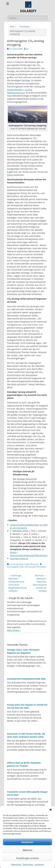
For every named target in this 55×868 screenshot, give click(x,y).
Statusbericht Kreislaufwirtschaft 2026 (26, 679)
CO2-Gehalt (41, 567)
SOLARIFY (28, 11)
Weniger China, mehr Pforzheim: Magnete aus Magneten (23, 651)
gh (27, 49)
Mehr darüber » (14, 630)
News (21, 564)
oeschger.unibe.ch (19, 558)
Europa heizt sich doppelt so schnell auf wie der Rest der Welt (27, 706)
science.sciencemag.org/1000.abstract (29, 555)
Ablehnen (27, 850)
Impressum (39, 864)
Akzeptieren (27, 842)
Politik (27, 564)
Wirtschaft (34, 564)
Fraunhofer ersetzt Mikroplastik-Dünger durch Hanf (27, 793)
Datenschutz (16, 864)
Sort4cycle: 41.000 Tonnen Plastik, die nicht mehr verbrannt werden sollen (26, 735)
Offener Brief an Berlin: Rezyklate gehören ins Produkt (24, 764)
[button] (51, 810)
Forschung (25, 26)
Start (13, 26)
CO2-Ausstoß (30, 567)
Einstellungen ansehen (28, 858)
